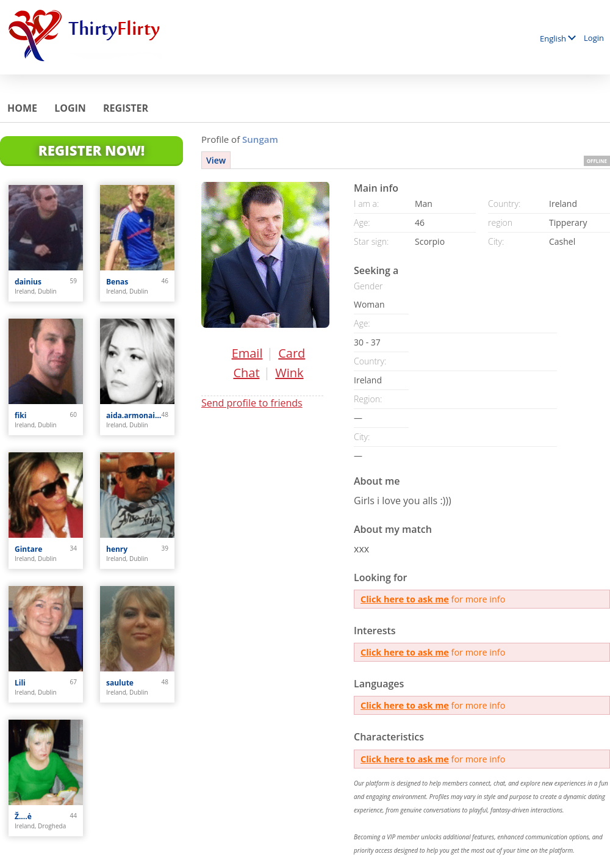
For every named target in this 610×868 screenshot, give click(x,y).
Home (22, 108)
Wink (289, 373)
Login (594, 38)
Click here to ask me (405, 599)
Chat (246, 373)
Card (292, 353)
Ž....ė (23, 816)
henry (117, 549)
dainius (28, 282)
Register (126, 108)
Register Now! (91, 150)
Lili (20, 683)
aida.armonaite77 (134, 415)
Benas (117, 282)
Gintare (28, 549)
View (216, 160)
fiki (20, 415)
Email (247, 353)
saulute (120, 683)
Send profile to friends (252, 403)
